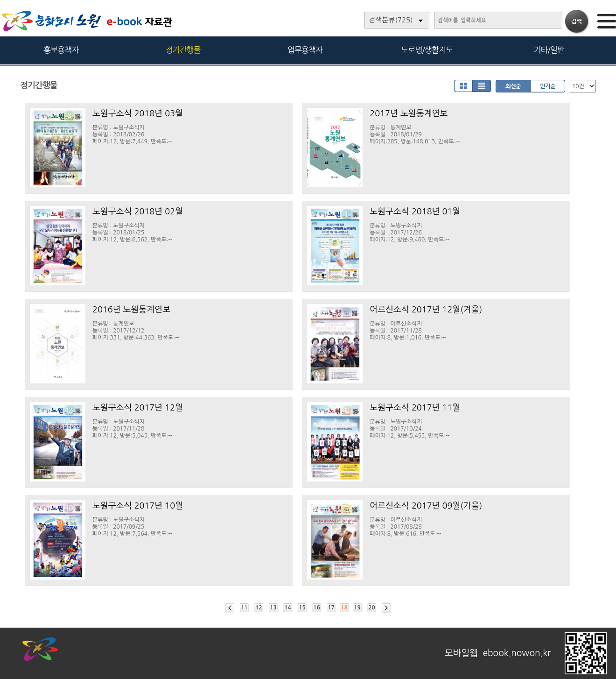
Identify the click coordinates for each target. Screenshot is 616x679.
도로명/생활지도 (427, 50)
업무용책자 (305, 50)
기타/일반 (549, 50)
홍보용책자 (61, 50)
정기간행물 (183, 50)
